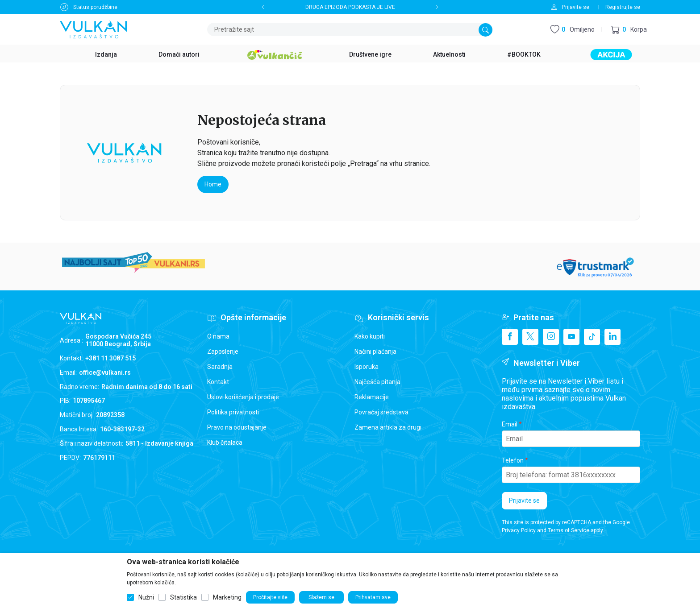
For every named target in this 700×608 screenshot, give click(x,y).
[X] (530, 337)
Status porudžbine (95, 7)
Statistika (183, 597)
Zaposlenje (223, 352)
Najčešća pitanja (377, 382)
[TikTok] (592, 337)
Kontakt (218, 382)
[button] (629, 30)
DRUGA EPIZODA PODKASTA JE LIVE (350, 7)
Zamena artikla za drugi (388, 427)
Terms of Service (569, 530)
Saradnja (220, 367)
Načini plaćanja (375, 352)
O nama (218, 336)
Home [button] (213, 184)
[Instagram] (551, 337)
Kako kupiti (370, 336)
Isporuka (367, 367)
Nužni (146, 597)
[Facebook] (510, 337)
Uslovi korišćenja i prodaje (243, 397)
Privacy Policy (519, 530)
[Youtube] (571, 337)
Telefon (513, 460)
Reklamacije (372, 397)
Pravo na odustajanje (237, 427)
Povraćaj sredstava (381, 412)
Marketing (227, 597)
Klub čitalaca (225, 443)
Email (510, 424)
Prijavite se (524, 500)
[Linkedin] (612, 337)
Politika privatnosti (233, 412)
